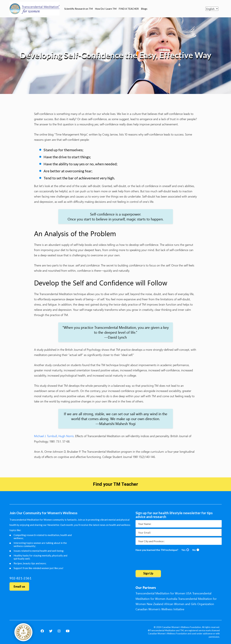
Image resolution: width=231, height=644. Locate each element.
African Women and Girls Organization (189, 604)
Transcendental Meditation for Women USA (164, 593)
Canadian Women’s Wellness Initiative (160, 609)
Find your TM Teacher (115, 484)
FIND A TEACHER (129, 9)
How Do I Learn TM (106, 9)
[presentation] (160, 561)
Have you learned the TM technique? (157, 550)
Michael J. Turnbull (46, 436)
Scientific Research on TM (79, 9)
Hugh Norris (66, 436)
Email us (19, 586)
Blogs (144, 9)
